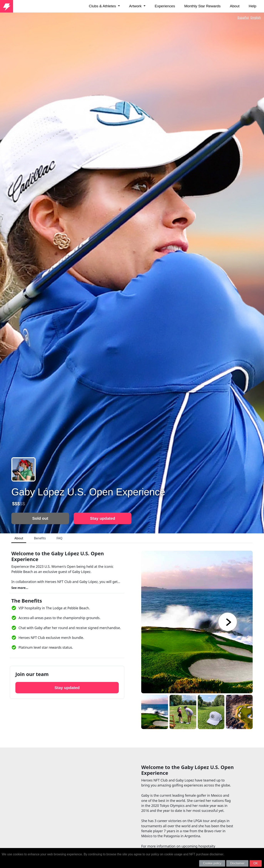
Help (253, 6)
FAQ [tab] (59, 538)
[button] (224, 622)
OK (256, 863)
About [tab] (19, 538)
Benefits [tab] (40, 538)
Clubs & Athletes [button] (103, 6)
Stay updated (103, 518)
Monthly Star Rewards (203, 6)
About (235, 6)
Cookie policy (212, 863)
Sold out (40, 518)
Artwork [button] (136, 6)
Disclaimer (237, 863)
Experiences (165, 6)
